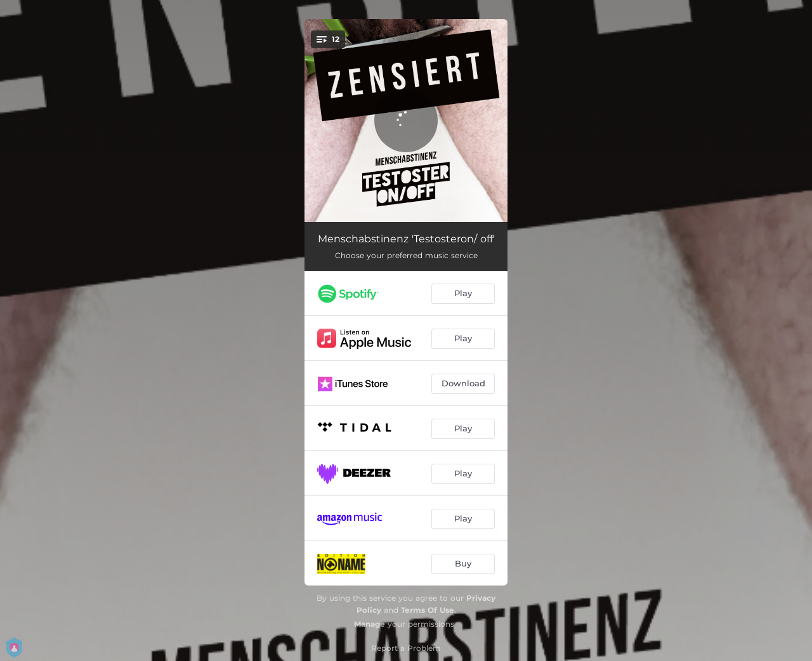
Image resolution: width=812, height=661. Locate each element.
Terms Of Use (428, 610)
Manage (370, 624)
